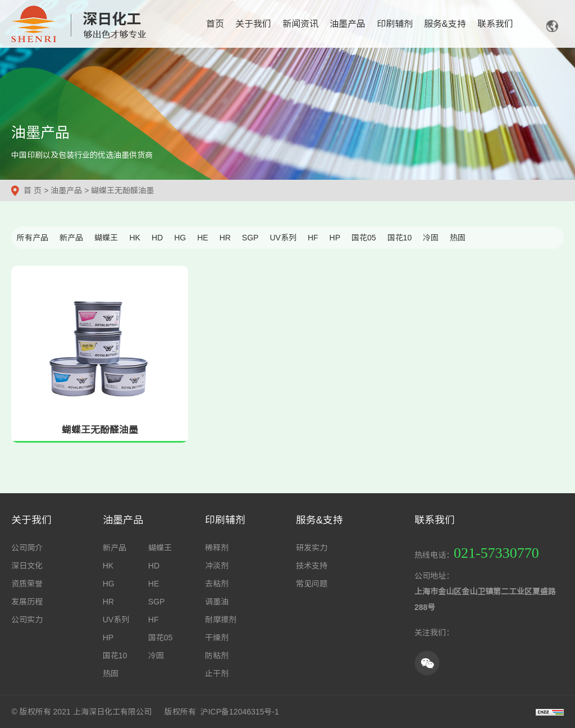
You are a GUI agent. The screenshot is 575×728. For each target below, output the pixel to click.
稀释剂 (217, 548)
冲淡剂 (217, 566)
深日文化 (27, 566)
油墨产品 (348, 24)
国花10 (400, 238)
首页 (215, 24)
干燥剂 (217, 638)
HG (180, 238)
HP (335, 238)
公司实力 (27, 620)
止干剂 (217, 674)
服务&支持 (445, 24)
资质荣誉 (27, 584)
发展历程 (27, 602)
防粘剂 (217, 656)
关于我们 (253, 24)
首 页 (33, 190)
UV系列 (283, 238)
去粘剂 (217, 584)
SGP (250, 238)
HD (157, 238)
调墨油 (217, 602)
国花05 (364, 238)
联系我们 (495, 24)
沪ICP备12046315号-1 (240, 712)
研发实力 (312, 548)
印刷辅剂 (395, 24)
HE (202, 238)
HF (313, 238)
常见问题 (312, 584)
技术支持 (312, 566)
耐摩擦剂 (221, 620)
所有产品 (33, 238)
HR (225, 238)
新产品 (71, 238)
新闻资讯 (300, 24)
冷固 (431, 238)
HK (134, 238)
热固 (458, 238)
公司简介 (27, 548)
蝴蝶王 (106, 238)
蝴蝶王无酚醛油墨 (122, 190)
